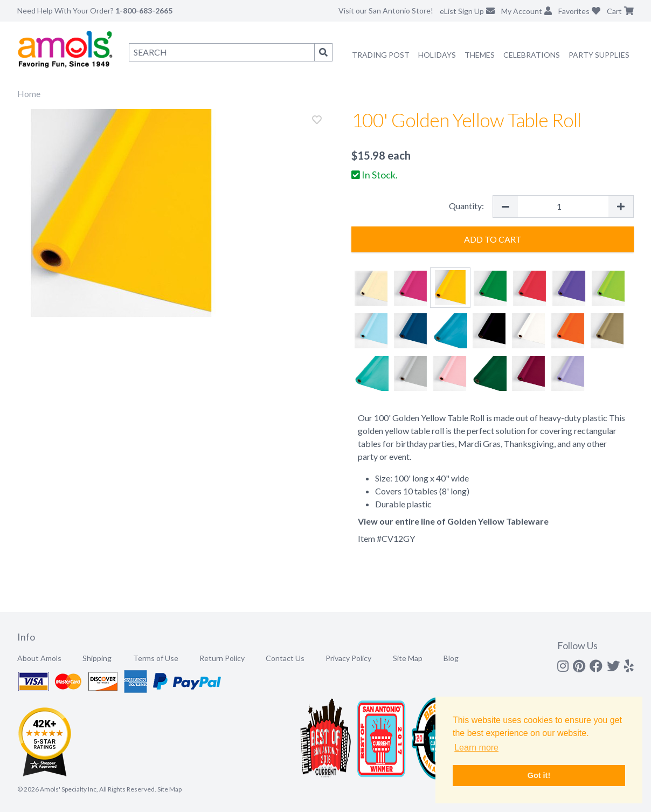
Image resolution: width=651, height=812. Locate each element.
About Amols (39, 658)
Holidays (437, 55)
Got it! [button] (539, 775)
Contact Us (285, 658)
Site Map (408, 658)
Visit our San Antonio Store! (386, 11)
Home (29, 94)
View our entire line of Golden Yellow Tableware (453, 521)
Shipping (97, 658)
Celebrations (532, 55)
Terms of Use (156, 658)
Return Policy (222, 658)
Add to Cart (493, 239)
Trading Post (381, 55)
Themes (480, 55)
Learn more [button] (476, 748)
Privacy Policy (348, 658)
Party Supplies (599, 55)
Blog (451, 658)
